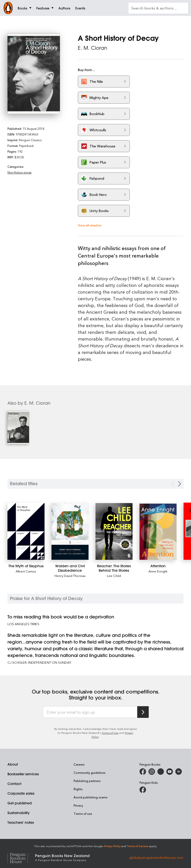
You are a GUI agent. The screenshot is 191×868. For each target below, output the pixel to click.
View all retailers (90, 225)
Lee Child (114, 576)
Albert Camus (26, 571)
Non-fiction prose (20, 172)
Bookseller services (23, 774)
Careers (79, 764)
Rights (78, 789)
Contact (14, 784)
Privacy (78, 805)
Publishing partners (87, 781)
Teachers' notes (21, 823)
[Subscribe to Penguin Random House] (143, 712)
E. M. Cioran (93, 48)
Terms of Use (110, 733)
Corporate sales (21, 793)
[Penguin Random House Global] (21, 857)
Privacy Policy (112, 846)
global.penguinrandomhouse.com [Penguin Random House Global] (156, 857)
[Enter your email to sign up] (90, 712)
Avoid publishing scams (91, 797)
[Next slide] (180, 484)
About (13, 764)
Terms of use (83, 814)
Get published (20, 803)
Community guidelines (90, 773)
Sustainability (19, 813)
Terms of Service (138, 846)
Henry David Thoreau (70, 576)
